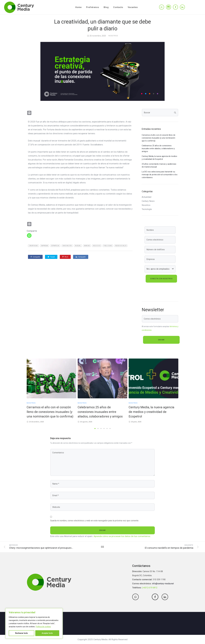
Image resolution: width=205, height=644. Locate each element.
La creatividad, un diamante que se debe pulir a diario (102, 25)
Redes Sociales (121, 246)
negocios (97, 246)
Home (78, 7)
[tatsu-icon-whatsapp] (162, 7)
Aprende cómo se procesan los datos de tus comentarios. (122, 536)
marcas (87, 246)
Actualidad (146, 197)
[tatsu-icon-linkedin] (182, 7)
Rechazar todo (22, 633)
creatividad (33, 246)
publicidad (108, 246)
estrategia (55, 246)
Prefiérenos (93, 7)
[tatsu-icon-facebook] (175, 7)
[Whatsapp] (29, 236)
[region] (34, 623)
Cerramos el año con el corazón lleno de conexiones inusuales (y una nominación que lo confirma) (158, 138)
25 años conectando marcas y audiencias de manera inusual (159, 165)
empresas (45, 246)
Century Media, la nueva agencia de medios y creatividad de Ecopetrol (159, 158)
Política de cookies (43, 627)
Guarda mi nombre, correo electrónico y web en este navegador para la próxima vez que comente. (95, 521)
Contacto (118, 7)
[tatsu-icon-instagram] (169, 7)
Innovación (67, 246)
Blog (106, 7)
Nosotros (113, 36)
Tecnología (147, 209)
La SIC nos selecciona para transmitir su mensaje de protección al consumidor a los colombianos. (160, 175)
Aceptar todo (47, 633)
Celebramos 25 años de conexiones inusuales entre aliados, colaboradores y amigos (158, 148)
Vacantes (133, 7)
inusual (78, 246)
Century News (148, 201)
